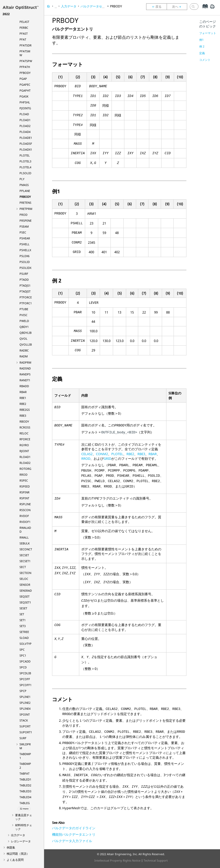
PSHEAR (25, 238)
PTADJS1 (25, 285)
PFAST (24, 33)
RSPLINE (25, 504)
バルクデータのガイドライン (74, 828)
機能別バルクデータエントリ (74, 834)
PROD (23, 215)
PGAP (23, 79)
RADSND (25, 368)
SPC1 (23, 655)
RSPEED (25, 486)
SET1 (23, 620)
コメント (205, 60)
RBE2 (23, 404)
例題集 (11, 847)
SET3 (23, 626)
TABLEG (25, 803)
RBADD (24, 386)
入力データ (69, 6)
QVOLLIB (26, 344)
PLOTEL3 (25, 161)
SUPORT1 (26, 732)
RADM (24, 356)
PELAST (24, 22)
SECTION (25, 573)
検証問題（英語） (18, 854)
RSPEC (24, 480)
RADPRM (25, 362)
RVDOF (24, 516)
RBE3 (23, 416)
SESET (23, 608)
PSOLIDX (25, 268)
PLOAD (24, 114)
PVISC (23, 315)
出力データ (18, 835)
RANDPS (25, 374)
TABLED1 (25, 779)
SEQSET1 (25, 602)
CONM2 (102, 454)
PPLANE (25, 191)
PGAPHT (25, 90)
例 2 (202, 46)
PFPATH (25, 67)
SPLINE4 (25, 709)
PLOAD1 (25, 120)
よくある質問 (15, 860)
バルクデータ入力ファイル (72, 841)
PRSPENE (26, 221)
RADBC (24, 350)
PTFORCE (26, 297)
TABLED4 (25, 797)
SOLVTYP (26, 644)
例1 (201, 40)
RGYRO (24, 445)
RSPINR (24, 492)
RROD (23, 475)
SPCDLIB (25, 673)
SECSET (24, 555)
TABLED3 (25, 791)
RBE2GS (25, 410)
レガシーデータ (21, 841)
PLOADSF (26, 144)
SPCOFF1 (26, 685)
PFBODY (25, 73)
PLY (22, 179)
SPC (22, 650)
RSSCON (25, 510)
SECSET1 (25, 561)
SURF (23, 738)
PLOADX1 (26, 149)
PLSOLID (25, 173)
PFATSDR (26, 45)
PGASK (24, 96)
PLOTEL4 (25, 167)
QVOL (23, 339)
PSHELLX (25, 250)
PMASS (24, 185)
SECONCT (26, 549)
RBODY (24, 421)
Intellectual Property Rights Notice (117, 860)
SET (22, 614)
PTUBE (24, 309)
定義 (202, 53)
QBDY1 (24, 327)
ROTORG (25, 469)
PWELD (24, 321)
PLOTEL (25, 155)
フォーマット (208, 33)
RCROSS (25, 427)
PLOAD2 (25, 126)
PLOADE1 (26, 138)
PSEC (23, 232)
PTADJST (25, 291)
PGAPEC (25, 85)
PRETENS (25, 203)
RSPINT (24, 498)
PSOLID (25, 262)
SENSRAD (26, 591)
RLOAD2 (25, 463)
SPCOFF (25, 679)
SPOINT (25, 714)
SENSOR (25, 585)
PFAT (23, 39)
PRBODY (25, 197)
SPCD (23, 667)
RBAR (23, 392)
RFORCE (25, 439)
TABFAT (24, 773)
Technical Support (156, 860)
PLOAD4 (25, 132)
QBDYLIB (26, 333)
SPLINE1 (25, 697)
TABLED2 (25, 785)
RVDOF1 (25, 522)
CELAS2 (87, 454)
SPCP (23, 691)
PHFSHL (25, 102)
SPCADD (25, 661)
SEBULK (25, 543)
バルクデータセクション (97, 6)
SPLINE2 (25, 703)
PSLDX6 (24, 256)
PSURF (24, 274)
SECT (23, 567)
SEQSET (24, 596)
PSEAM (24, 226)
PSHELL (24, 244)
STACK (24, 720)
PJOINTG (25, 108)
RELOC (24, 433)
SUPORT (25, 726)
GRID (107, 459)
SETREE (24, 632)
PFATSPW (26, 61)
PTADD (24, 280)
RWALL (24, 537)
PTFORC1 (26, 303)
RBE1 (23, 398)
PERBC (24, 28)
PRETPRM (26, 209)
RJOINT (24, 451)
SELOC (24, 579)
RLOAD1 (25, 457)
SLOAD (24, 638)
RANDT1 (25, 380)
